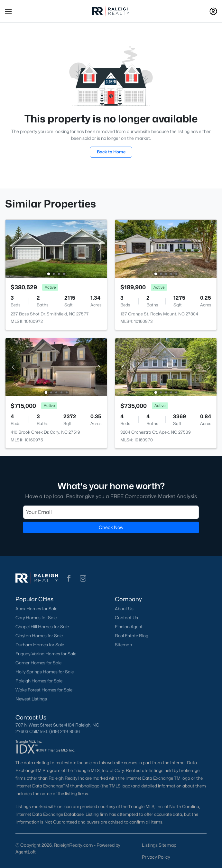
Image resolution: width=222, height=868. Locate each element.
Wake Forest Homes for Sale (44, 690)
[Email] (111, 512)
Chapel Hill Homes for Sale (42, 627)
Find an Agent (129, 627)
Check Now (111, 527)
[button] (8, 11)
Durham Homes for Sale (40, 645)
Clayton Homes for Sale (39, 636)
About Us (124, 609)
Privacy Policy (156, 857)
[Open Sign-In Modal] (213, 11)
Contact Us (126, 618)
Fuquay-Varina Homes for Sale (46, 654)
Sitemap (123, 645)
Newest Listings (31, 699)
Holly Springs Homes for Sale (45, 672)
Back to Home (111, 152)
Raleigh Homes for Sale (39, 681)
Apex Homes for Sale (36, 609)
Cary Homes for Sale (36, 618)
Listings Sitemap (159, 845)
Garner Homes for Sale (38, 663)
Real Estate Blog (132, 636)
